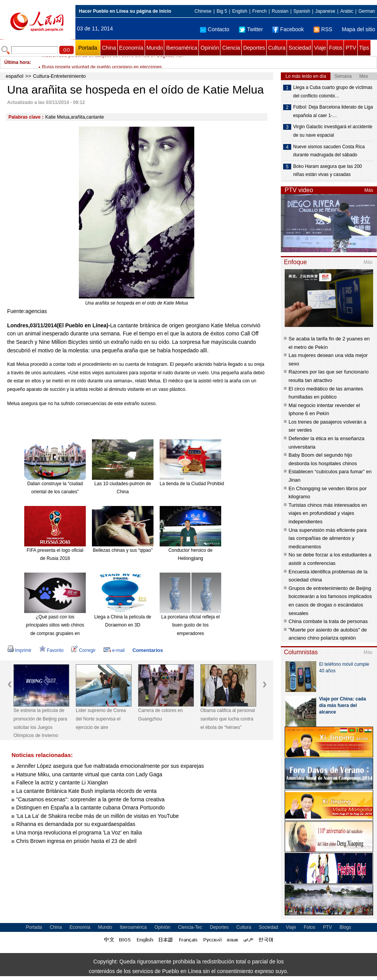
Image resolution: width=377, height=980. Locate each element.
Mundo (155, 48)
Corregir (83, 650)
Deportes (254, 48)
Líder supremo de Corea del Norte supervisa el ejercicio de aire (101, 719)
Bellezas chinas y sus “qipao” (123, 550)
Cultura (277, 48)
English (239, 11)
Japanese (325, 11)
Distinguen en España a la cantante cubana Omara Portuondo (90, 807)
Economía (131, 48)
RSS (323, 29)
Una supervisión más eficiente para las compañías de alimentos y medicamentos (328, 538)
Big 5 (222, 11)
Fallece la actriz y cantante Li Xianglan (62, 782)
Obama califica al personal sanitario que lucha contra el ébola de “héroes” (228, 719)
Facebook (288, 29)
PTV (351, 48)
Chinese (203, 11)
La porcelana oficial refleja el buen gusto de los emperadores (190, 625)
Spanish (302, 11)
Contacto (215, 29)
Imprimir (19, 650)
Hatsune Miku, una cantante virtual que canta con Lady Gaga (89, 774)
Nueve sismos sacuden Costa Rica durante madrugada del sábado (329, 151)
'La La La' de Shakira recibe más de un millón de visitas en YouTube (98, 816)
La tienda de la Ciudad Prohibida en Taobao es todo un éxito (221, 484)
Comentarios (148, 650)
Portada (88, 48)
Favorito (51, 650)
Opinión (210, 48)
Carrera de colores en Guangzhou (160, 715)
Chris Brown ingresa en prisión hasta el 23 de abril (76, 841)
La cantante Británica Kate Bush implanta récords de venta (86, 791)
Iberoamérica (182, 48)
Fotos (336, 48)
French (259, 11)
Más (369, 190)
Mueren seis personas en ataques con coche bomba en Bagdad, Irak (113, 62)
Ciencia (231, 48)
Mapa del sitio (359, 29)
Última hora (17, 62)
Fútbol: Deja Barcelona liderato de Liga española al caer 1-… (333, 111)
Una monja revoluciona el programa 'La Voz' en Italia (79, 833)
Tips (364, 48)
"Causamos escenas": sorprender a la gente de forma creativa (90, 799)
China (109, 48)
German (367, 11)
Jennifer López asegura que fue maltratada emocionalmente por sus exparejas (110, 766)
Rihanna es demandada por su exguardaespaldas (76, 824)
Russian (280, 11)
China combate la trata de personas (328, 621)
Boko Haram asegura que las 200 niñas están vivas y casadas (328, 171)
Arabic (347, 11)
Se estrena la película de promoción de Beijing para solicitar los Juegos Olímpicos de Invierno (40, 723)
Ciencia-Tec (190, 927)
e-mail (114, 650)
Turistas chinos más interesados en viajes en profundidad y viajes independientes (328, 513)
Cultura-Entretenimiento (59, 76)
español (15, 76)
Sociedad (300, 48)
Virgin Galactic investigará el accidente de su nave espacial (333, 131)
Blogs (345, 927)
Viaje (320, 48)
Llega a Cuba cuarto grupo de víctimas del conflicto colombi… (333, 92)
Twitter (251, 29)
